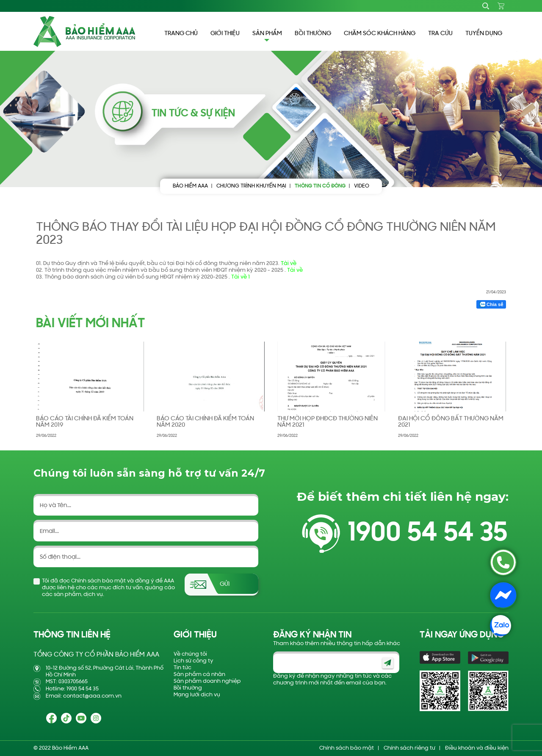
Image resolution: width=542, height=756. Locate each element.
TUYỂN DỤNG (484, 34)
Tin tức (183, 668)
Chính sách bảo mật (347, 748)
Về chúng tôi (190, 654)
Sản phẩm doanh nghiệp (207, 681)
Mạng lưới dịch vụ (197, 695)
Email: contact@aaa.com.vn (84, 696)
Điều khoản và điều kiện (477, 748)
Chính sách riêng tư (409, 748)
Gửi (225, 584)
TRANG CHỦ (181, 34)
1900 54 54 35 (427, 534)
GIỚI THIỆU (225, 34)
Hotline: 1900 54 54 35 (72, 689)
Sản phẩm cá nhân (199, 675)
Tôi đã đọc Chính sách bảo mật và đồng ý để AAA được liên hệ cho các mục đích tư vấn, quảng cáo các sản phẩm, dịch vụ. (108, 588)
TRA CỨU (440, 34)
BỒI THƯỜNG (313, 34)
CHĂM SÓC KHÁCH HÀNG (380, 34)
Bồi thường (188, 688)
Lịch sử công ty (194, 661)
